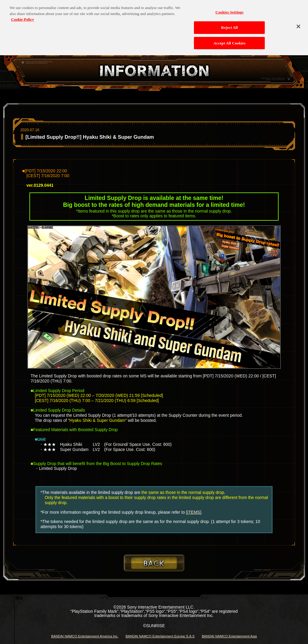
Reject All (229, 25)
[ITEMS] (194, 512)
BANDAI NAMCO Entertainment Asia (229, 636)
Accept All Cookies (229, 40)
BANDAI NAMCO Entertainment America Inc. (85, 636)
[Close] (298, 24)
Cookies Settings (229, 9)
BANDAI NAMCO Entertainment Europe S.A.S (160, 636)
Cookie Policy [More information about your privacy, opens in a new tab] (23, 17)
